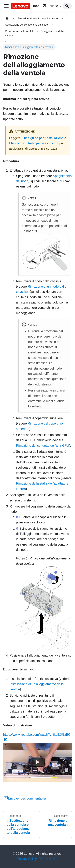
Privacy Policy (27, 859)
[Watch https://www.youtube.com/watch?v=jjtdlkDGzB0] (38, 762)
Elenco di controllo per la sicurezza (34, 143)
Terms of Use (49, 859)
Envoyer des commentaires (25, 798)
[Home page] (7, 18)
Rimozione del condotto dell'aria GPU (42, 446)
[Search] (67, 6)
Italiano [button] (50, 6)
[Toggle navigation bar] (6, 6)
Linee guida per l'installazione (42, 138)
